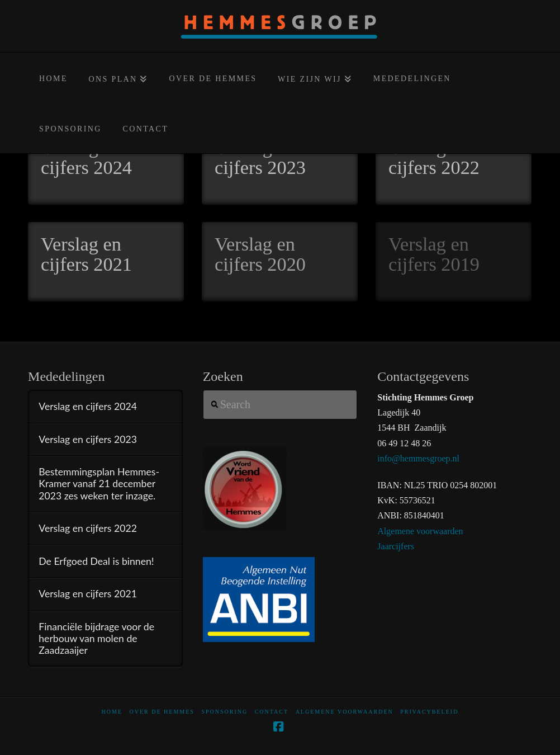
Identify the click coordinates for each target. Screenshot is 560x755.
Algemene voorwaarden (420, 531)
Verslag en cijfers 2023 (260, 157)
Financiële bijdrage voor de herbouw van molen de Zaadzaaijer (96, 638)
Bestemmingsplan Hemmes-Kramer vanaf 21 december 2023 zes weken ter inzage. (99, 483)
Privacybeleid (429, 712)
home (112, 712)
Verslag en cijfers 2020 (260, 254)
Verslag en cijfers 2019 (434, 254)
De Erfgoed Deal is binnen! (96, 561)
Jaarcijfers (396, 546)
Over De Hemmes (162, 712)
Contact (272, 712)
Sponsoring (224, 712)
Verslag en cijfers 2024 (86, 157)
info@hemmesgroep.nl (418, 458)
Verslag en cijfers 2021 (86, 254)
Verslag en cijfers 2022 (434, 157)
